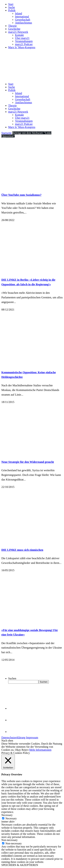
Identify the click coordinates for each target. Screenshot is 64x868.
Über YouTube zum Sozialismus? (21, 195)
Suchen (12, 678)
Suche (12, 7)
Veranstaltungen (24, 41)
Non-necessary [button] (9, 840)
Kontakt (19, 35)
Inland (19, 13)
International (22, 17)
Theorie (12, 26)
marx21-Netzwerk (18, 32)
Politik (12, 10)
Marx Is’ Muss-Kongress (22, 47)
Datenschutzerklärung (13, 737)
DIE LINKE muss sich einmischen (22, 550)
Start (11, 4)
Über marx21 (22, 38)
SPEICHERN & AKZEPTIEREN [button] (20, 865)
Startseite (6, 133)
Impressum (32, 737)
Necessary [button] (7, 815)
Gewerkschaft (23, 20)
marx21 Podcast (24, 44)
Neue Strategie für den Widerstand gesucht (28, 462)
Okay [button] (18, 750)
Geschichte (14, 29)
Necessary (11, 818)
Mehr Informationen (40, 750)
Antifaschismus (24, 23)
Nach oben (7, 741)
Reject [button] (25, 750)
